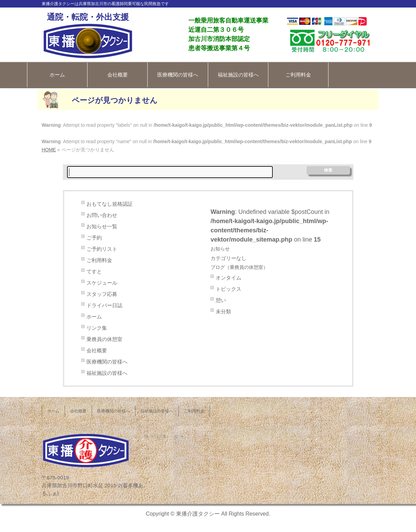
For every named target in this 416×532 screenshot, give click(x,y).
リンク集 (97, 328)
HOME (49, 150)
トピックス (229, 289)
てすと (94, 271)
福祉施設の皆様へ (238, 75)
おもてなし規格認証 (110, 204)
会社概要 (118, 75)
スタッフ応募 (102, 294)
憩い (221, 300)
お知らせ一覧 (102, 226)
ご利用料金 (298, 75)
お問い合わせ (102, 215)
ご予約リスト (102, 249)
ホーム (57, 75)
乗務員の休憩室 (104, 339)
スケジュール (102, 283)
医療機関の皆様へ (178, 75)
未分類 (223, 311)
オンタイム (229, 278)
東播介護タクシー (198, 514)
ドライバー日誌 (104, 305)
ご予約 (94, 238)
